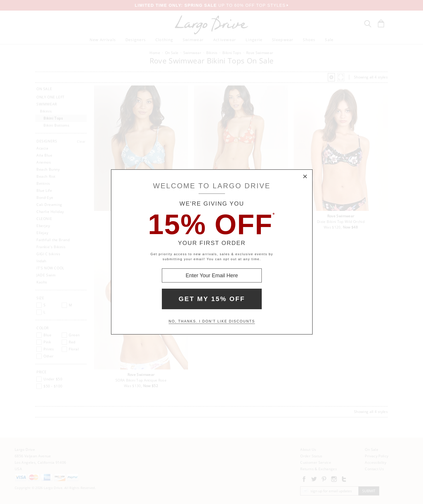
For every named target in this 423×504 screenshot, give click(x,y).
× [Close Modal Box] (305, 177)
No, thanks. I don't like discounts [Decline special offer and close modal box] (212, 321)
